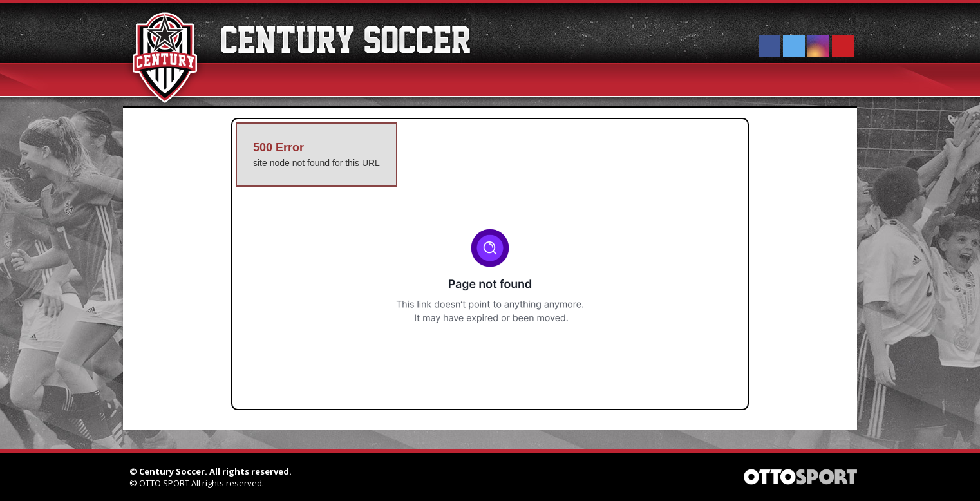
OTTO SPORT (164, 483)
